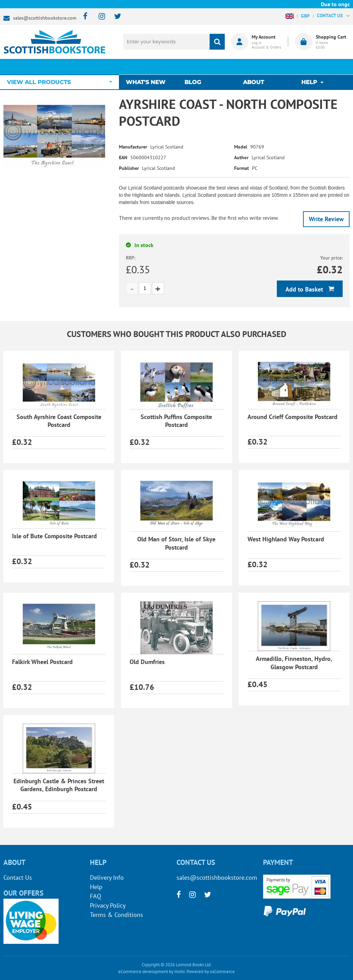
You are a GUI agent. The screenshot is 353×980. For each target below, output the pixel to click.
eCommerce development (143, 972)
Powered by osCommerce (211, 972)
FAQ (95, 896)
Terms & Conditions (117, 915)
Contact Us (18, 877)
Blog (194, 67)
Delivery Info (107, 877)
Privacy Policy (108, 905)
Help (96, 887)
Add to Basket (305, 289)
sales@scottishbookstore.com (45, 18)
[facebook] (83, 17)
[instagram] (99, 17)
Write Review (326, 219)
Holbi (180, 972)
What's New (149, 67)
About (254, 67)
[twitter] (114, 17)
